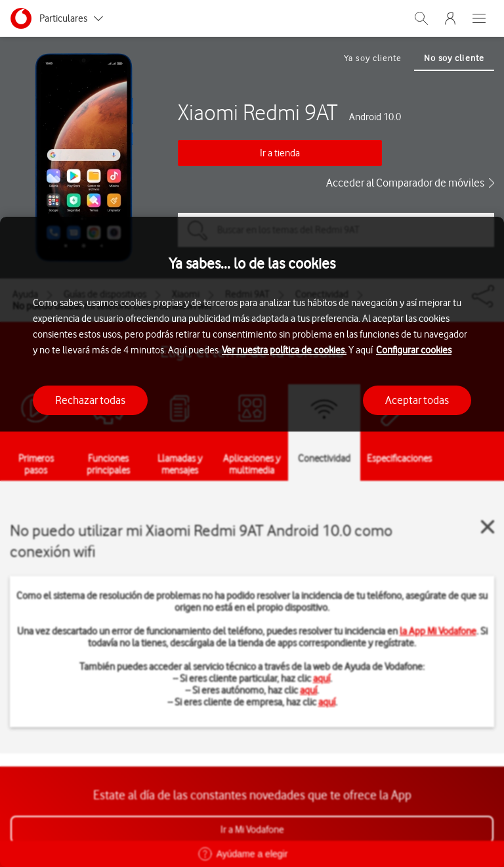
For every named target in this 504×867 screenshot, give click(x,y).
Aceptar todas (417, 400)
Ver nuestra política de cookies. (284, 350)
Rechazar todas (90, 400)
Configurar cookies (414, 350)
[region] (252, 542)
